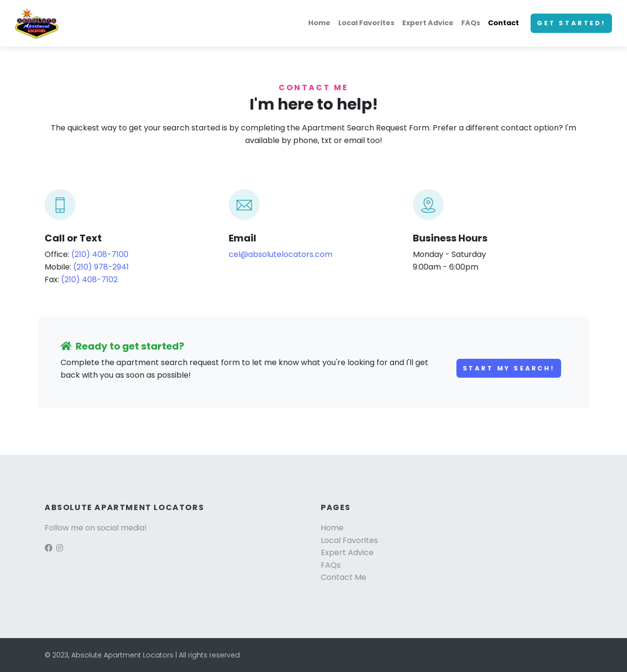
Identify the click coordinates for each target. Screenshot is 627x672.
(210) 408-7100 (100, 254)
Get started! (571, 23)
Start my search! (509, 368)
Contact (503, 23)
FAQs (471, 23)
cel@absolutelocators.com (281, 254)
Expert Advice (428, 23)
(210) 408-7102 (89, 280)
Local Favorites (366, 23)
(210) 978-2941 (101, 267)
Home (319, 23)
